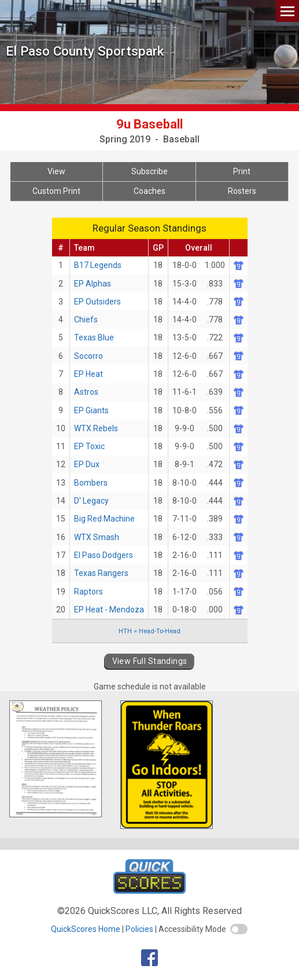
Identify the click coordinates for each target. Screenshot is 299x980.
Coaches (149, 191)
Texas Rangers (101, 573)
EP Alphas (93, 284)
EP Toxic (89, 446)
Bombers (91, 483)
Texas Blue (94, 337)
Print (242, 171)
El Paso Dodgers (104, 555)
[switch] (239, 929)
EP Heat (88, 374)
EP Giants (91, 410)
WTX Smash (97, 537)
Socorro (88, 356)
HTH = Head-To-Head (149, 631)
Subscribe (149, 171)
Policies (139, 929)
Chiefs (86, 320)
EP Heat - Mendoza (109, 610)
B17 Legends (98, 265)
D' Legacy (91, 501)
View (56, 171)
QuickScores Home (86, 929)
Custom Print (56, 191)
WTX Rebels (96, 428)
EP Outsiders (97, 302)
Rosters (242, 191)
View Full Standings (150, 661)
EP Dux (87, 464)
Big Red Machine (104, 519)
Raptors (88, 592)
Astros (86, 392)
